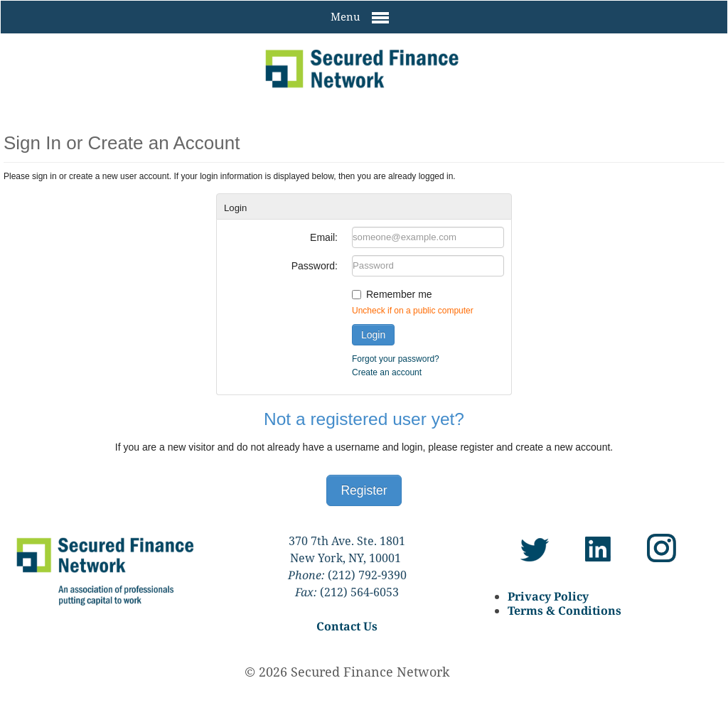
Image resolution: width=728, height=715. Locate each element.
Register (364, 490)
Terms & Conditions (564, 611)
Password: (315, 266)
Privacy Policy (548, 596)
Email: (324, 237)
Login (373, 335)
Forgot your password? (396, 359)
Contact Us (347, 626)
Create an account (387, 372)
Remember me (399, 294)
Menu (360, 18)
